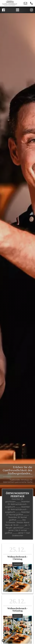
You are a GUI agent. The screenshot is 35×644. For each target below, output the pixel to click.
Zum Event (17, 564)
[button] (3, 641)
